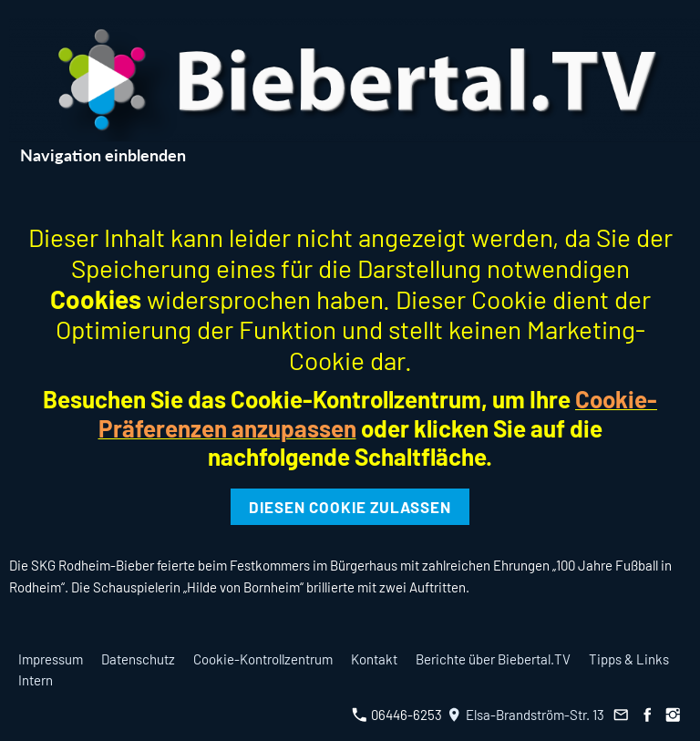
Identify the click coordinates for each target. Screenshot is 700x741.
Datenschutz (138, 659)
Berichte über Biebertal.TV (493, 659)
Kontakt (374, 659)
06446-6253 (397, 715)
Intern (36, 680)
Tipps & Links (629, 659)
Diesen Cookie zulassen (350, 507)
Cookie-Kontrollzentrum (263, 659)
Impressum (51, 659)
